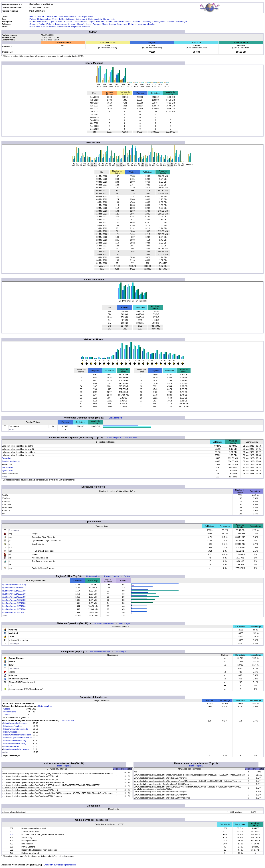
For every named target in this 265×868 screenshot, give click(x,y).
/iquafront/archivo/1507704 (14, 609)
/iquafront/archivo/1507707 (14, 612)
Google (7, 709)
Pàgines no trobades (81, 27)
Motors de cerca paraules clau (142, 24)
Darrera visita (109, 19)
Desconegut (147, 22)
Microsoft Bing (10, 712)
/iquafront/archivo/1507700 (14, 597)
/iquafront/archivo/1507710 (14, 594)
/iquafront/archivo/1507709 (14, 591)
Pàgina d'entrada (96, 22)
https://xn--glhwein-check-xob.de (18, 738)
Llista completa (44, 19)
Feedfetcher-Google (11, 461)
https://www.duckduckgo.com (16, 749)
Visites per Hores (86, 17)
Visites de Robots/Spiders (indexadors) (69, 19)
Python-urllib (7, 471)
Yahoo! (7, 715)
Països (33, 19)
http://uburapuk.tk (11, 746)
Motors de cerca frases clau (114, 24)
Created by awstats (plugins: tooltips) (60, 865)
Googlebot (6, 458)
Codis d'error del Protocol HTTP (55, 27)
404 (11, 834)
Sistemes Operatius (122, 22)
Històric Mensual (37, 17)
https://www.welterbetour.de (16, 729)
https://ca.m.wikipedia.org (15, 741)
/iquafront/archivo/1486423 (14, 588)
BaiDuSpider (7, 467)
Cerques (97, 24)
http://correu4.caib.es (13, 726)
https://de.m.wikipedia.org (15, 743)
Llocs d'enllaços (84, 24)
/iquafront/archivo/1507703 (14, 603)
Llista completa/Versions (104, 623)
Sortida (109, 22)
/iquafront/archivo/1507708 (14, 600)
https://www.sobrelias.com (15, 723)
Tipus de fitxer (56, 22)
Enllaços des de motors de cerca (61, 24)
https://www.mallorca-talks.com (17, 735)
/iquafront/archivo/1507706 (14, 606)
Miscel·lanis (35, 27)
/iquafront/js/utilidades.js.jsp (14, 585)
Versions (136, 22)
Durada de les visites (39, 22)
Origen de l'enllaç (37, 24)
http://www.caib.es (12, 732)
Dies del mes (52, 17)
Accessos (68, 22)
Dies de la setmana (68, 17)
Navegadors (160, 22)
